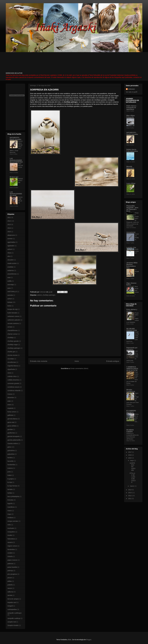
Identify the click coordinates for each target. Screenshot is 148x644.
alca (9, 256)
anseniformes (12, 274)
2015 (9, 232)
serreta (10, 595)
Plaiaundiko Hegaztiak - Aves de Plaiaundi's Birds (132, 208)
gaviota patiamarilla (14, 440)
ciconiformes (12, 362)
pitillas (10, 581)
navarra (10, 542)
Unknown (131, 89)
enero (9, 405)
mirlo (9, 525)
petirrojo (10, 571)
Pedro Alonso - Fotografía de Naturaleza (132, 108)
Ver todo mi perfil (132, 92)
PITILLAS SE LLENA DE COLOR (133, 478)
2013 (9, 225)
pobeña (10, 585)
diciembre (11, 398)
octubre (10, 553)
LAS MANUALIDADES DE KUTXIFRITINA (16, 160)
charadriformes (13, 330)
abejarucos (11, 235)
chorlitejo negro (13, 345)
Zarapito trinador (13, 625)
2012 (9, 221)
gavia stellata (12, 426)
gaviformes (11, 433)
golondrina (11, 451)
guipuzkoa (11, 454)
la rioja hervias (12, 486)
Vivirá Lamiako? (137, 251)
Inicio (77, 361)
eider (9, 401)
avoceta (10, 295)
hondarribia (11, 465)
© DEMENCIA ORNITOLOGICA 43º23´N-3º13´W (132, 369)
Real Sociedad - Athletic (137, 290)
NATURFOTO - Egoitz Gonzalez (16, 138)
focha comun (12, 412)
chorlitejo (11, 338)
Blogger (89, 640)
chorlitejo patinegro (49, 295)
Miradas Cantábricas (131, 391)
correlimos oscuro (13, 387)
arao (9, 277)
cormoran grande (13, 383)
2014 (9, 228)
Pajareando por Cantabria (132, 349)
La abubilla (137, 272)
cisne (9, 373)
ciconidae (11, 359)
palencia (10, 564)
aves (9, 288)
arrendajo (11, 285)
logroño (10, 503)
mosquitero (11, 532)
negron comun (12, 546)
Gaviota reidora (13, 444)
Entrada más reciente (39, 361)
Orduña (10, 556)
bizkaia (10, 302)
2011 (9, 218)
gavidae (10, 429)
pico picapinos (12, 574)
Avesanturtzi (131, 232)
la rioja (10, 482)
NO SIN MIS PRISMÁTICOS (132, 329)
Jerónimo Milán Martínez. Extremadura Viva (132, 265)
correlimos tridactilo (14, 391)
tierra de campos (13, 599)
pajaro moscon (12, 560)
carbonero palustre (14, 320)
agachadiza (11, 242)
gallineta (10, 415)
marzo (10, 511)
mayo (9, 514)
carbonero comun (13, 316)
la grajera (11, 479)
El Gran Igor (14, 177)
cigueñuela (11, 369)
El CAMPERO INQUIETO (131, 412)
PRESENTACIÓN (21, 181)
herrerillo (10, 461)
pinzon (10, 578)
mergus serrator (13, 521)
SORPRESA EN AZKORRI (132, 467)
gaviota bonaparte (14, 436)
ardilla (10, 281)
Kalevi (10, 475)
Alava (9, 253)
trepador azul (12, 602)
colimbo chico (12, 376)
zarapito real (12, 622)
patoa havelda (12, 567)
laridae (10, 493)
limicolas (10, 500)
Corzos (10, 394)
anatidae (10, 267)
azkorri (40, 295)
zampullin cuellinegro (15, 613)
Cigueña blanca (13, 366)
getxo (9, 447)
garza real (11, 422)
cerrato (10, 327)
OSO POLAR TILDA (21, 166)
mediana (10, 518)
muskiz (10, 535)
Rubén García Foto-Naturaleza (132, 150)
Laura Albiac (131, 183)
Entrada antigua (113, 361)
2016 (130, 455)
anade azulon (12, 263)
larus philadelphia (13, 496)
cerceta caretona (13, 323)
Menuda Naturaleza (130, 167)
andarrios (11, 270)
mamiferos (11, 507)
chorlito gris (11, 352)
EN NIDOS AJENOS (130, 431)
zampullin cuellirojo (14, 618)
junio (9, 472)
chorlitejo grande (13, 341)
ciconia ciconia (12, 355)
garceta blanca (12, 419)
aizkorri (10, 249)
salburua (10, 592)
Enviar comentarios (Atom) (79, 368)
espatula (10, 408)
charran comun (13, 334)
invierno (10, 468)
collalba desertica (13, 380)
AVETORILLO (12, 292)
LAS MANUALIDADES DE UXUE (16, 194)
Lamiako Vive (131, 247)
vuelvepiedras (12, 609)
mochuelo (11, 528)
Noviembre (11, 549)
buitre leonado (12, 313)
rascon (10, 588)
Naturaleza (11, 539)
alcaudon (11, 260)
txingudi (10, 606)
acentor (10, 239)
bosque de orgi (13, 309)
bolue (9, 306)
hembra (10, 458)
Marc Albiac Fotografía (131, 116)
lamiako (10, 489)
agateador (11, 246)
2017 (130, 452)
